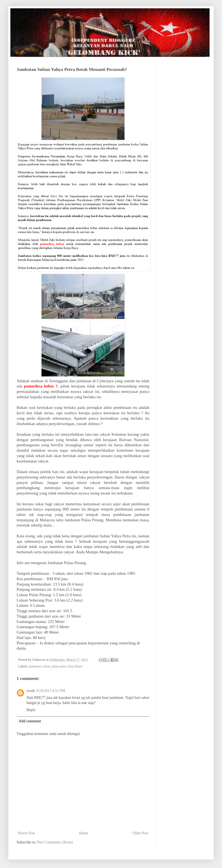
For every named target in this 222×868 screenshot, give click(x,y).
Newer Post (26, 833)
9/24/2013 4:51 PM (51, 691)
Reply (31, 710)
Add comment (30, 721)
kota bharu (75, 666)
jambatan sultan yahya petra (48, 666)
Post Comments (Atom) (55, 842)
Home (84, 833)
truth (31, 691)
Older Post (141, 833)
